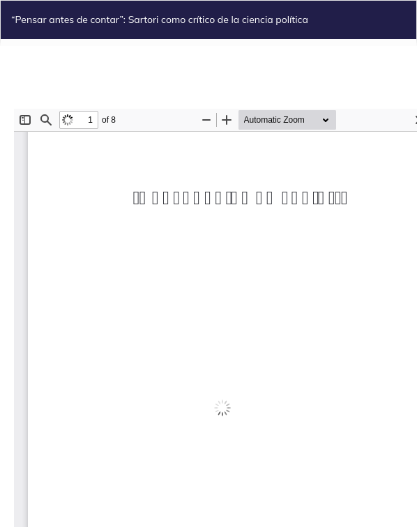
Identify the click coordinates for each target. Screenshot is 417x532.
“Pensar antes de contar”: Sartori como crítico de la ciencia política (160, 20)
